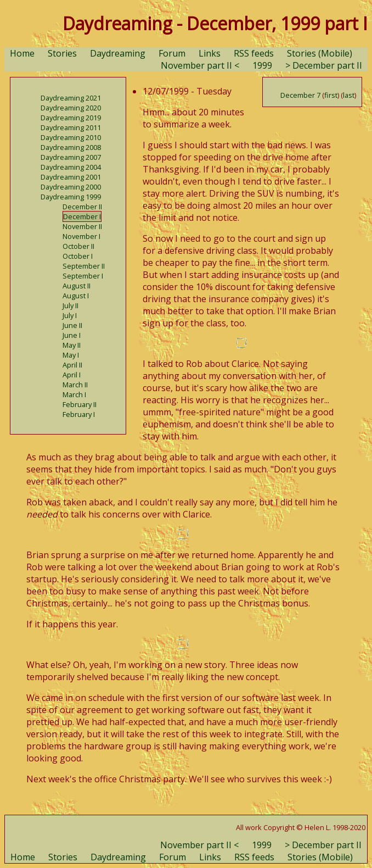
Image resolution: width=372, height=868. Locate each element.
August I (76, 296)
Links (210, 53)
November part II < (200, 65)
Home (22, 53)
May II (72, 345)
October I (78, 256)
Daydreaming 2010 (71, 137)
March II (75, 385)
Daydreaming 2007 (71, 157)
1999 (262, 65)
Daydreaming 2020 (71, 108)
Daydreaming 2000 (71, 187)
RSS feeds (254, 53)
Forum (172, 53)
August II (77, 286)
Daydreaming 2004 (71, 167)
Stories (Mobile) (320, 53)
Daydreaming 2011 (71, 127)
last (349, 95)
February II (80, 404)
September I (83, 276)
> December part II (324, 65)
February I (79, 414)
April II (72, 365)
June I (72, 335)
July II (71, 305)
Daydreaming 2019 (71, 118)
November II (82, 226)
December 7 (300, 95)
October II (78, 246)
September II (84, 266)
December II (82, 207)
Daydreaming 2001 (71, 177)
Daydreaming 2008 (71, 147)
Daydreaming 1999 (71, 197)
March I (74, 394)
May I (71, 355)
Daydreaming (118, 53)
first (331, 95)
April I (72, 375)
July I (70, 315)
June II (72, 325)
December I (82, 216)
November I (81, 236)
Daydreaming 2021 (71, 98)
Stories (62, 53)
